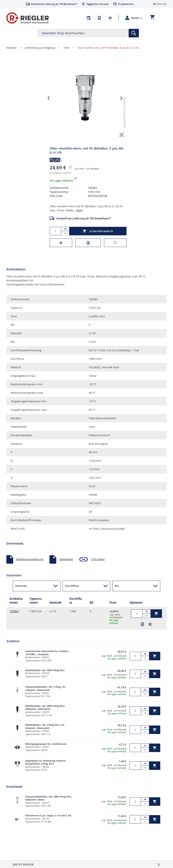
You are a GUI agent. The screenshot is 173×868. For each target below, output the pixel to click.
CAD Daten (98, 567)
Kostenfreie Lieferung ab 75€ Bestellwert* (84, 226)
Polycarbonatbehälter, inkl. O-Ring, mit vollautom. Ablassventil (45, 696)
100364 (14, 619)
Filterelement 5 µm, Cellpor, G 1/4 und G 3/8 (48, 823)
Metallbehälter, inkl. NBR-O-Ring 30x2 (45, 678)
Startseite (11, 48)
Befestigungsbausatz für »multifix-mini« (46, 752)
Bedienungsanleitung (30, 567)
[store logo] (28, 18)
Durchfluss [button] (72, 593)
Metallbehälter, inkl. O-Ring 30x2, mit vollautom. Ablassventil (45, 734)
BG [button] (117, 593)
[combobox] (88, 33)
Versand (95, 176)
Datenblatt (66, 567)
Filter (66, 48)
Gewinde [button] (21, 593)
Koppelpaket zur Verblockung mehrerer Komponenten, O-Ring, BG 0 (46, 770)
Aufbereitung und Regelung (40, 48)
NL (165, 4)
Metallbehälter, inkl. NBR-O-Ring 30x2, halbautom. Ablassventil (45, 715)
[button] (137, 18)
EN (160, 4)
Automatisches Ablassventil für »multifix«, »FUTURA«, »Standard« (47, 661)
